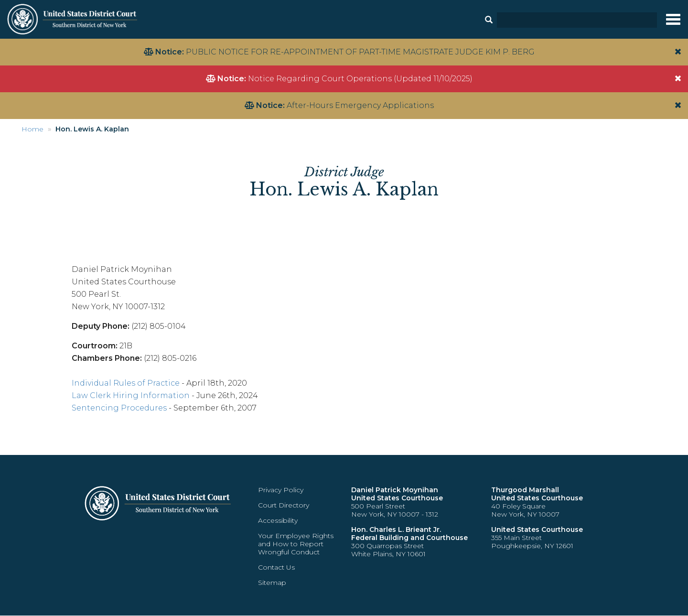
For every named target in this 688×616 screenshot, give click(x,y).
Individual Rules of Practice (126, 383)
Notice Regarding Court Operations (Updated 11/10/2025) (360, 79)
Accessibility (278, 520)
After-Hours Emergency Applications (360, 105)
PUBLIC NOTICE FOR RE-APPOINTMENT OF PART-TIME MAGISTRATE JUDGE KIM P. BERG (360, 52)
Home (32, 129)
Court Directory (284, 505)
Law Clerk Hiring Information (131, 395)
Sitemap (272, 583)
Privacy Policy (281, 490)
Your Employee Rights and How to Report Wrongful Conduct (296, 544)
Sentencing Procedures (119, 408)
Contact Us (276, 567)
